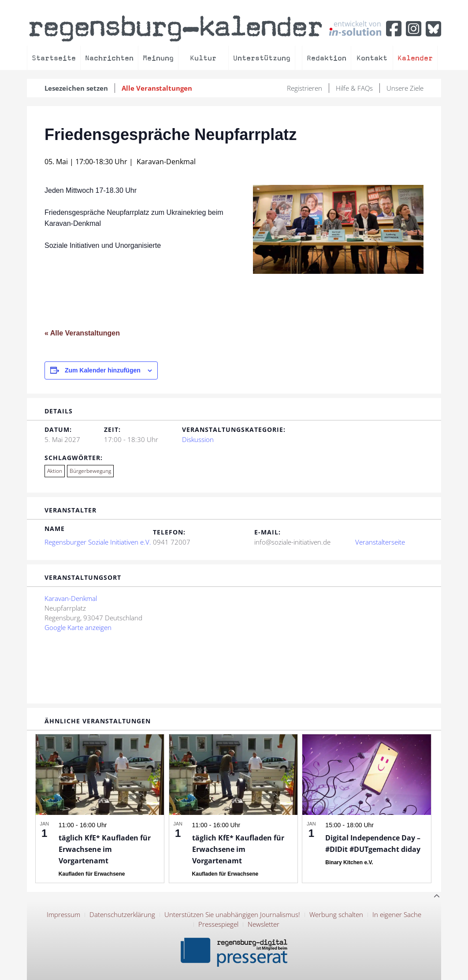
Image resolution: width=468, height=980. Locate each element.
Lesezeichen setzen (76, 88)
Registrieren (305, 88)
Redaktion (327, 58)
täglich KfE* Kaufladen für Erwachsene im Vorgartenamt (105, 849)
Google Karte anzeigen (78, 627)
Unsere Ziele (405, 88)
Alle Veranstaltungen (157, 88)
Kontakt (372, 58)
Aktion (55, 471)
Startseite (54, 58)
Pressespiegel (218, 924)
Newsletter (264, 924)
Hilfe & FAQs (354, 88)
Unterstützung (262, 58)
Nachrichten (109, 58)
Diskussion (198, 439)
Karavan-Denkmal (71, 598)
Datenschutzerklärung (122, 914)
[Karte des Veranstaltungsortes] (299, 640)
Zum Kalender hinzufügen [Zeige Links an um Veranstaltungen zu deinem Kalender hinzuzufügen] (103, 370)
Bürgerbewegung (90, 471)
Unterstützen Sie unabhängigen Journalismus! (232, 914)
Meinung (158, 58)
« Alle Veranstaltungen (82, 333)
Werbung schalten (336, 914)
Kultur (203, 58)
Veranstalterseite (380, 542)
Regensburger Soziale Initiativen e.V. (98, 542)
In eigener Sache (397, 914)
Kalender (415, 58)
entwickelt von (355, 28)
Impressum (63, 914)
